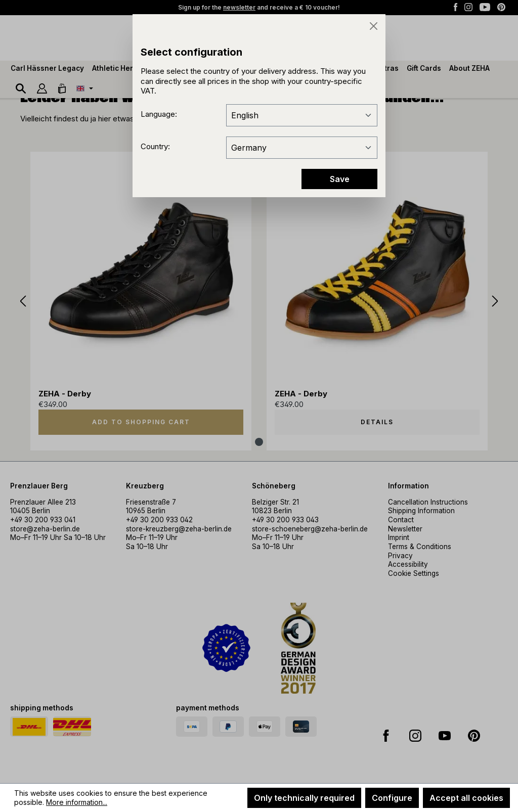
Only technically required (304, 798)
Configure (392, 798)
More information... (77, 802)
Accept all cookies (466, 798)
